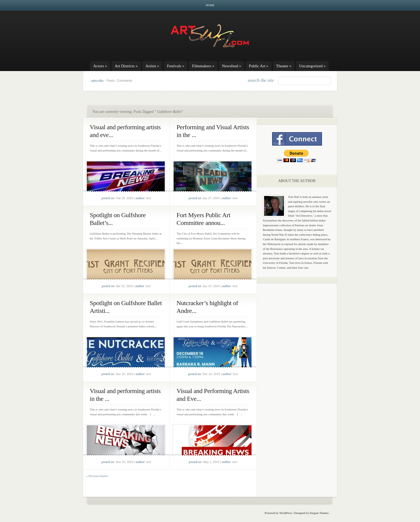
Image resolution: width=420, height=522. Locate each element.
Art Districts (126, 66)
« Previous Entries (97, 476)
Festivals (176, 66)
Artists (152, 66)
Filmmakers (203, 66)
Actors (100, 66)
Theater (284, 66)
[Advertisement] (297, 371)
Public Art (259, 66)
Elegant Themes (319, 513)
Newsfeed (232, 66)
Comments (125, 81)
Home (210, 5)
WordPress (286, 513)
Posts (111, 81)
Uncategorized (312, 66)
